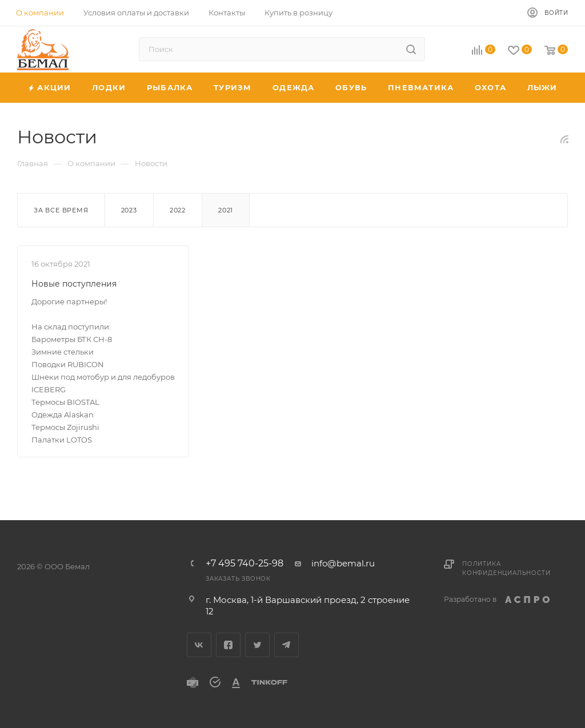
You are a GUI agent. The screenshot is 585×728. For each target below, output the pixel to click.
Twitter (257, 645)
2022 (178, 210)
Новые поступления (74, 284)
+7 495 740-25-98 (245, 564)
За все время (61, 210)
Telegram (287, 645)
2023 (129, 210)
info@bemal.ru (343, 563)
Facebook (228, 645)
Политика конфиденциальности (506, 568)
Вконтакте (199, 645)
